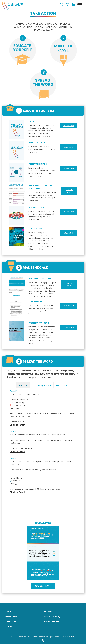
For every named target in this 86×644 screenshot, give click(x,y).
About (8, 612)
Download (69, 126)
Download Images (43, 586)
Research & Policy (52, 617)
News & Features (52, 622)
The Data (48, 612)
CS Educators (11, 617)
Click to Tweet (17, 425)
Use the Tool (69, 285)
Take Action (11, 622)
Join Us (9, 627)
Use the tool (69, 191)
